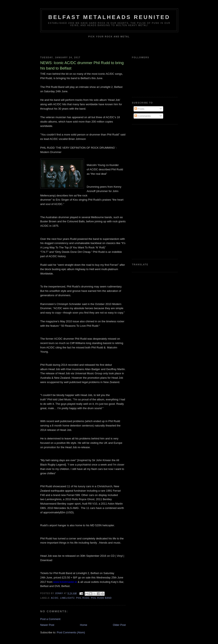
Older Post (119, 625)
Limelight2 (67, 598)
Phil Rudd (83, 598)
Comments (143, 116)
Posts (139, 109)
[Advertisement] (149, 191)
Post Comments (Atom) (71, 632)
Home (84, 625)
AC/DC (55, 598)
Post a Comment (50, 619)
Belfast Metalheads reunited (109, 17)
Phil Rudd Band (101, 598)
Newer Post (47, 625)
